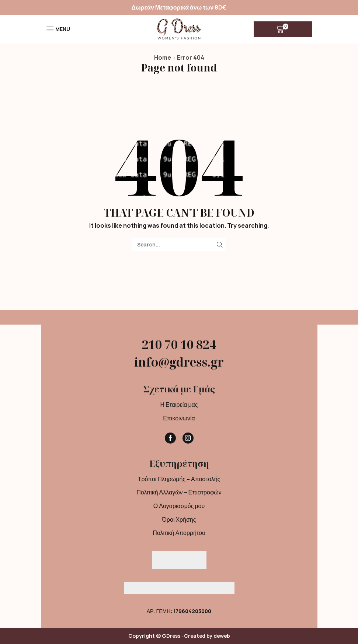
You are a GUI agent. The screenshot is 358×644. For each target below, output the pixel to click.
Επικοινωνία (179, 418)
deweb (222, 636)
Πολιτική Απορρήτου (179, 533)
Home (163, 57)
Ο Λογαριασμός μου (179, 506)
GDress (171, 636)
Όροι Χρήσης (179, 519)
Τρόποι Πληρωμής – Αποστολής (179, 479)
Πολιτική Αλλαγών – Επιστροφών (179, 492)
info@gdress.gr (179, 362)
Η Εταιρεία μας (179, 405)
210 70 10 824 (179, 344)
